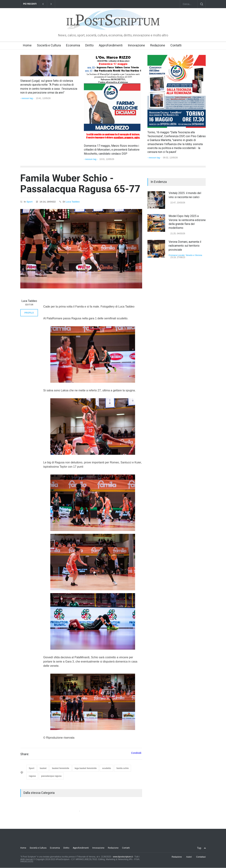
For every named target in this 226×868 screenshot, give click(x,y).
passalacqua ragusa (51, 776)
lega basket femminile (86, 768)
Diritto (89, 45)
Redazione (158, 45)
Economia (73, 45)
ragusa (32, 776)
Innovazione (136, 45)
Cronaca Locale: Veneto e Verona (185, 255)
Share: (25, 754)
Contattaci (201, 857)
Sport (29, 202)
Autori (189, 857)
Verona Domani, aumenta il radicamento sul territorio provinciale (185, 246)
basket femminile (60, 768)
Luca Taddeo (73, 202)
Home (27, 45)
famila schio (122, 768)
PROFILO (29, 313)
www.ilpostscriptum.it (123, 857)
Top (199, 848)
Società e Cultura (49, 45)
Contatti (176, 45)
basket (43, 768)
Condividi (136, 753)
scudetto (106, 768)
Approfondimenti (111, 45)
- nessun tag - (27, 98)
